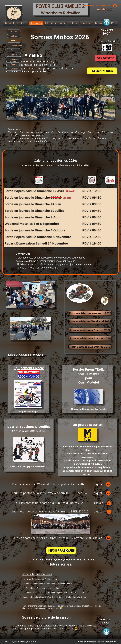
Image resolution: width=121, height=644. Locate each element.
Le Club (14, 36)
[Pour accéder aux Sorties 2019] (90, 347)
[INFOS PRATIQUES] (102, 71)
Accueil (14, 31)
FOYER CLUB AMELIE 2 (60, 6)
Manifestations (16, 45)
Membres (15, 59)
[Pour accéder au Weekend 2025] (90, 313)
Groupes (14, 69)
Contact (14, 55)
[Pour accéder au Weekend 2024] (90, 321)
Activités (14, 41)
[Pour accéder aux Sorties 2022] (90, 330)
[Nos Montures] (106, 58)
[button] (61, 550)
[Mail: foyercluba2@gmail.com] (21, 642)
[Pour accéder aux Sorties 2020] (90, 338)
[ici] (108, 484)
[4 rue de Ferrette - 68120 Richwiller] (97, 642)
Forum (13, 64)
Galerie (14, 50)
